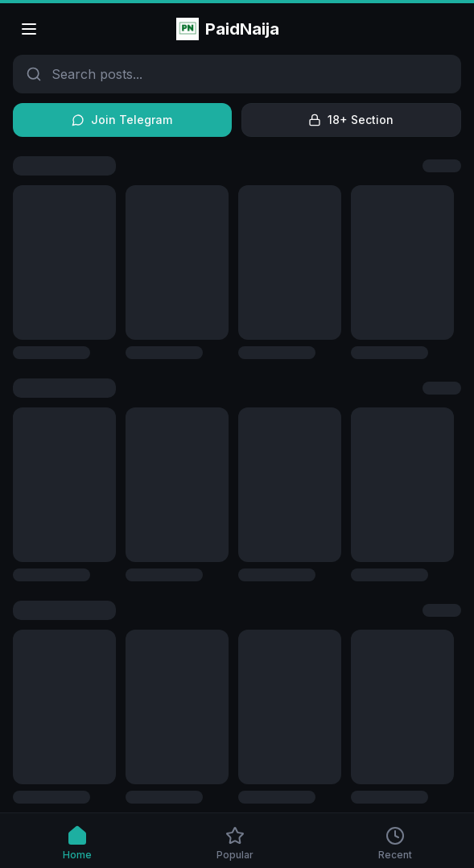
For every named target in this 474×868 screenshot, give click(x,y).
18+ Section (351, 120)
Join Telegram (122, 120)
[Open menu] (29, 29)
